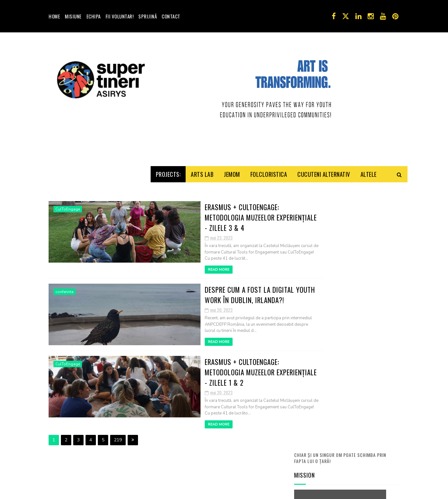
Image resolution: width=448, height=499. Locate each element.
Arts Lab (202, 234)
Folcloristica (269, 234)
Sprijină (148, 16)
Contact (171, 16)
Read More (156, 325)
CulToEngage (68, 275)
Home (54, 16)
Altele (369, 234)
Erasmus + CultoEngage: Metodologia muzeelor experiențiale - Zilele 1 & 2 (203, 419)
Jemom (232, 234)
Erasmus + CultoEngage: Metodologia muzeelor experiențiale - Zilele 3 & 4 (203, 277)
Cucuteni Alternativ (324, 234)
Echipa (94, 16)
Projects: (168, 234)
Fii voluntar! (120, 16)
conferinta (64, 347)
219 (118, 482)
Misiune (73, 16)
